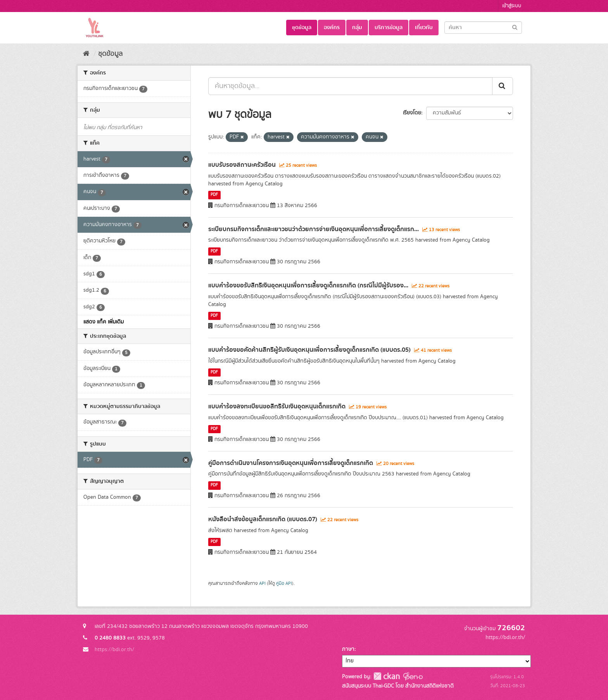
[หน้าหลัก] (86, 54)
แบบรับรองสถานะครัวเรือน (242, 165)
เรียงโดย (412, 113)
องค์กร (332, 28)
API (262, 583)
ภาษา (348, 649)
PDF (214, 195)
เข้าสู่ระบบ (512, 6)
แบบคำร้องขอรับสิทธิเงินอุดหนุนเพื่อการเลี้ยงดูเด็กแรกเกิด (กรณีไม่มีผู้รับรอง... (308, 285)
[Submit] (515, 27)
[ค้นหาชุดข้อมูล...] (350, 86)
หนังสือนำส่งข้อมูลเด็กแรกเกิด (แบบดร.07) (263, 519)
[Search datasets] (483, 28)
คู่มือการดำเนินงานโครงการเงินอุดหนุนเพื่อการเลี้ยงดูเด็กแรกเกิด (291, 463)
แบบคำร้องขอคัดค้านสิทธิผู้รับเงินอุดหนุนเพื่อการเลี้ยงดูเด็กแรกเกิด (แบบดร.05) (309, 350)
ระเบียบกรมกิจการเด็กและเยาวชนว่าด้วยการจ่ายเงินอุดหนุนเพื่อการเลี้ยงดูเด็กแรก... (313, 229)
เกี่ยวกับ (424, 28)
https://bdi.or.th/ (114, 650)
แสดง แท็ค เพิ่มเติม (104, 322)
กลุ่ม (357, 28)
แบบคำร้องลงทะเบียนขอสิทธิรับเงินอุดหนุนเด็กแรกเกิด (277, 406)
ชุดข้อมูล (302, 28)
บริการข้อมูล (389, 28)
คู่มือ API (284, 583)
